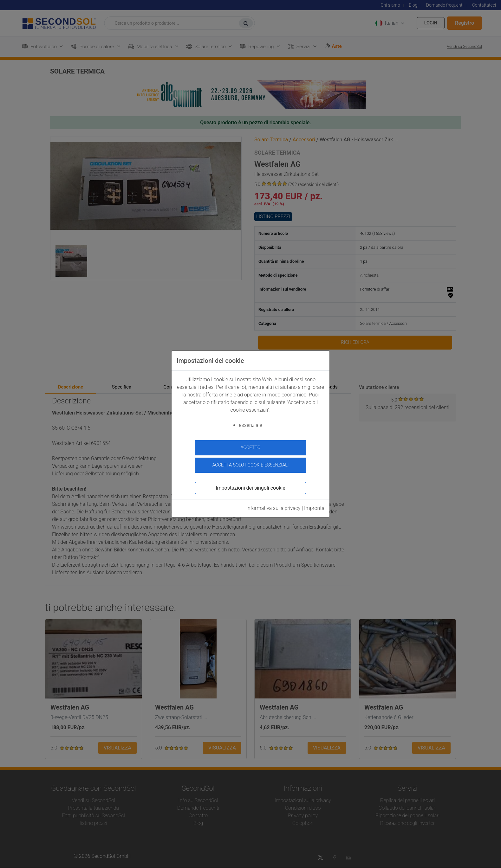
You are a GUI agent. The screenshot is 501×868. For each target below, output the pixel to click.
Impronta (314, 507)
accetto (251, 448)
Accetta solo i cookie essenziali (250, 464)
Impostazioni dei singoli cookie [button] (251, 487)
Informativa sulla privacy (273, 507)
